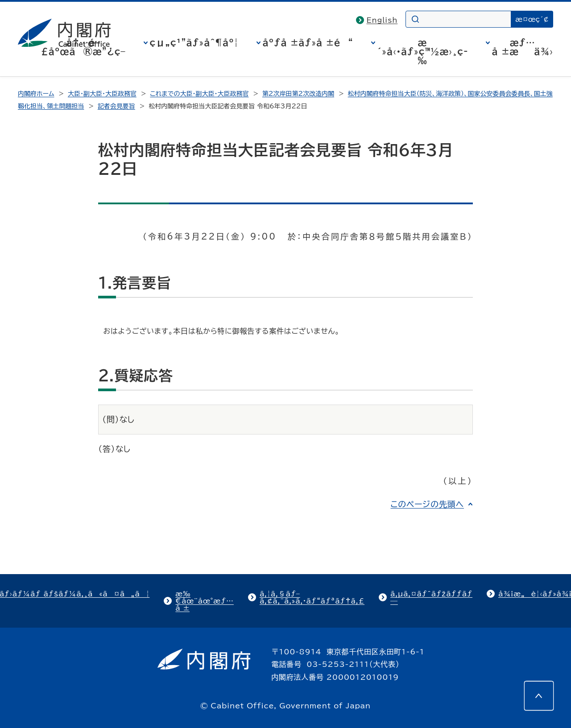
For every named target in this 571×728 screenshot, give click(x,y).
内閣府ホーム (36, 94)
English (382, 20)
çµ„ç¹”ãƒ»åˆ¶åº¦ (194, 42)
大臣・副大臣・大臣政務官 (102, 94)
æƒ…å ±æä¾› (523, 47)
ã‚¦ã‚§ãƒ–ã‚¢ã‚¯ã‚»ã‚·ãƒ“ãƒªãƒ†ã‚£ (312, 597)
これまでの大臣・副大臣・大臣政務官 (199, 94)
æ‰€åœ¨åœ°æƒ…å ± (205, 601)
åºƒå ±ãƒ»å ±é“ (308, 42)
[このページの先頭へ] (539, 696)
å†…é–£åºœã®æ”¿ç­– (83, 47)
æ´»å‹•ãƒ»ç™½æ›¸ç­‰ (423, 51)
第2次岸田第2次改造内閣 (298, 94)
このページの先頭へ (427, 504)
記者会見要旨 (116, 106)
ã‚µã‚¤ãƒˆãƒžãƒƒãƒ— (431, 597)
